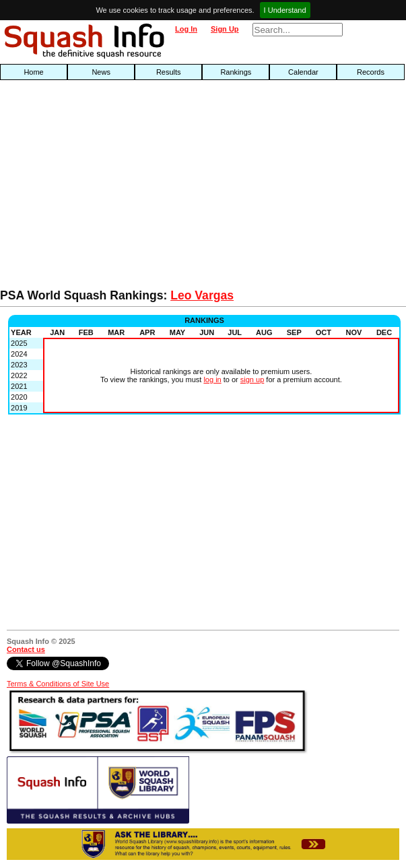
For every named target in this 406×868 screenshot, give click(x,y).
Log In (186, 29)
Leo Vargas (202, 295)
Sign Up (225, 29)
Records (371, 72)
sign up (252, 379)
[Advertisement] (130, 188)
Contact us (26, 649)
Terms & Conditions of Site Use (58, 684)
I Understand (285, 10)
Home (33, 72)
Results (169, 72)
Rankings (236, 72)
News (101, 72)
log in (212, 379)
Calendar (303, 72)
